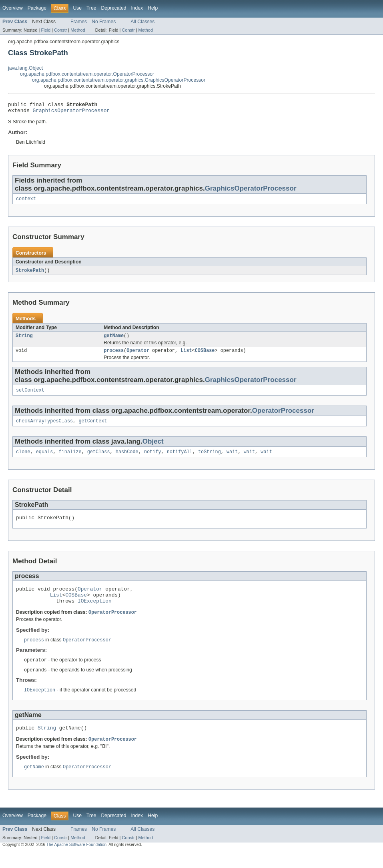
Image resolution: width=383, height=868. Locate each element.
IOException (95, 613)
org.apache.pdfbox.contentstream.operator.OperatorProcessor (87, 74)
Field (46, 30)
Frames (79, 22)
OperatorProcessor (283, 417)
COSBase (205, 356)
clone (23, 459)
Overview (13, 8)
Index (137, 8)
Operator (138, 356)
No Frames (104, 22)
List (186, 356)
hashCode (127, 459)
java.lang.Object (25, 68)
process (114, 356)
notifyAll (180, 459)
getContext (93, 428)
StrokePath (30, 274)
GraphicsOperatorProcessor (71, 113)
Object (153, 448)
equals (45, 459)
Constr (60, 30)
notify (153, 459)
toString (210, 459)
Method (78, 30)
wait (232, 459)
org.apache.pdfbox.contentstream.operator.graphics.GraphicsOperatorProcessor (119, 80)
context (26, 202)
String (24, 340)
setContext (30, 396)
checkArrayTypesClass (44, 428)
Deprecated (114, 8)
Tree (91, 8)
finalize (70, 459)
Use (77, 8)
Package (37, 8)
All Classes (142, 22)
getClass (99, 459)
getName (114, 340)
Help (153, 8)
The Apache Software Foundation (76, 861)
